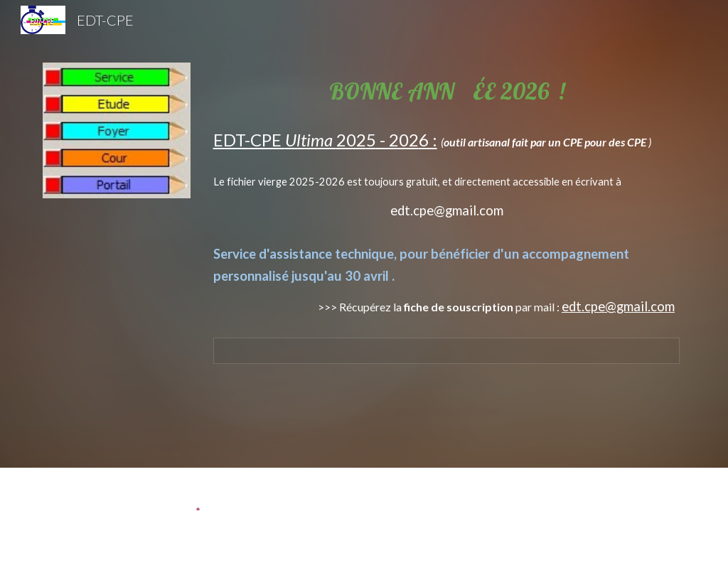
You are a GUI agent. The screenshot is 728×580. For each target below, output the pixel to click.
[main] (447, 185)
